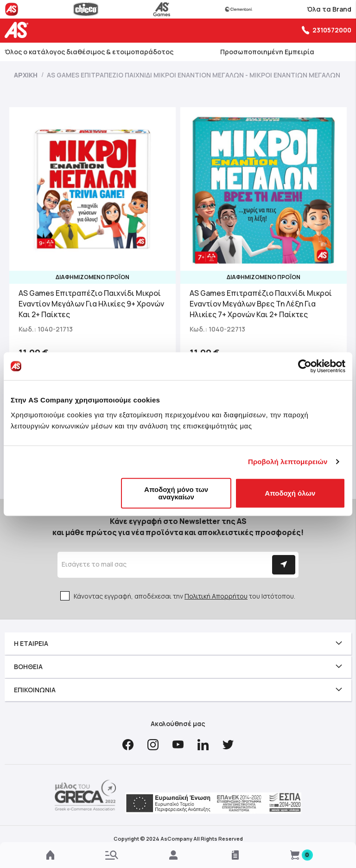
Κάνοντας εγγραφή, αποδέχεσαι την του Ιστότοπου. (184, 596)
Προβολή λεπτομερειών (288, 462)
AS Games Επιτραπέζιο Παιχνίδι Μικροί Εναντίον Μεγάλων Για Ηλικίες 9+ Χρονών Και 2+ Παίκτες (91, 304)
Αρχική (26, 75)
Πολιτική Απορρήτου (216, 596)
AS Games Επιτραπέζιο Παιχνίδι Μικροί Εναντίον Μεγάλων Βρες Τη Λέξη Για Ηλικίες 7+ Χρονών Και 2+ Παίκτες (261, 304)
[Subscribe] (284, 565)
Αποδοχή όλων (290, 493)
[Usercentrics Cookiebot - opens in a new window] (305, 366)
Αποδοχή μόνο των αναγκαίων (176, 493)
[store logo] (19, 30)
